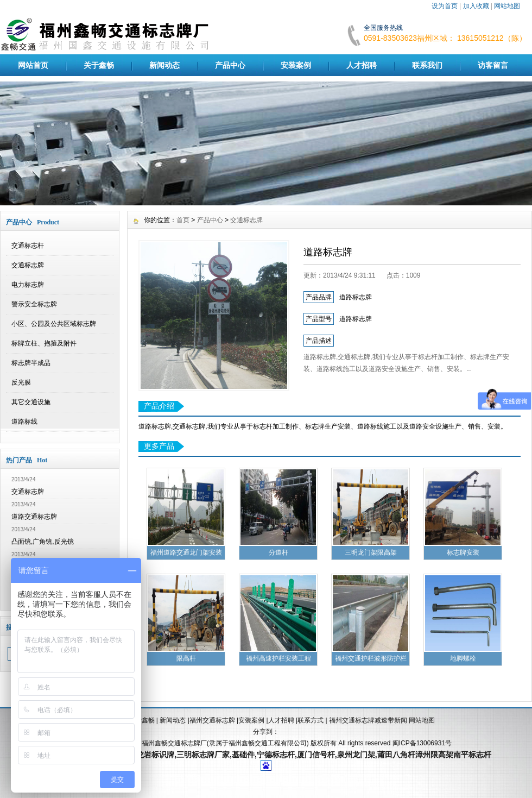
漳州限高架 (434, 755)
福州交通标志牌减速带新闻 (369, 720)
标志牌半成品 (31, 363)
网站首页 (33, 65)
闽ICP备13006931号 (422, 743)
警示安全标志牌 (34, 304)
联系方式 (311, 720)
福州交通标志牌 (212, 720)
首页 (183, 220)
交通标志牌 (28, 265)
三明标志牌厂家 (203, 755)
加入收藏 (476, 6)
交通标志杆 (28, 246)
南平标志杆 (472, 755)
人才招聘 (362, 65)
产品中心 (230, 65)
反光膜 (21, 382)
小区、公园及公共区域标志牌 (54, 324)
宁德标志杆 (276, 755)
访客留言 (493, 65)
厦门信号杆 (316, 755)
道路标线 (24, 422)
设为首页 (445, 6)
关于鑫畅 (99, 65)
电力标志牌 (28, 285)
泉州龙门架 (356, 755)
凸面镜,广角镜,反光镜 (43, 542)
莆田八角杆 (396, 755)
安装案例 (296, 65)
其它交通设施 (31, 402)
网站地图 (507, 6)
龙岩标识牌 (155, 755)
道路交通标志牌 (34, 517)
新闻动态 (164, 65)
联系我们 (427, 65)
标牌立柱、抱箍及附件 (44, 343)
